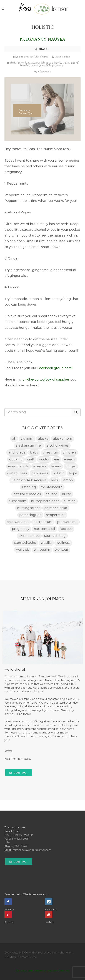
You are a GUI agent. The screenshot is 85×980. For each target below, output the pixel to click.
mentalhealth (52, 487)
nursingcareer (28, 508)
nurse (67, 494)
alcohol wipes (17, 63)
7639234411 (22, 846)
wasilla (46, 543)
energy (70, 459)
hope (73, 473)
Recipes (66, 529)
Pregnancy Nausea (43, 39)
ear (57, 459)
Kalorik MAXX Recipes (29, 480)
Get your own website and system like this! (43, 971)
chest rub (50, 452)
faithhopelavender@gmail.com (32, 850)
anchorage (17, 452)
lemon (66, 63)
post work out (18, 522)
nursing (70, 501)
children (69, 452)
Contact (19, 773)
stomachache (25, 543)
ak (14, 439)
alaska (43, 439)
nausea (34, 65)
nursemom (17, 501)
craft (31, 459)
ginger (49, 63)
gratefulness (17, 473)
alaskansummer (29, 446)
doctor (44, 459)
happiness (40, 473)
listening (29, 487)
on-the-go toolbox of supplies (46, 379)
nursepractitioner (45, 501)
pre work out (67, 522)
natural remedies (27, 494)
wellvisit (23, 550)
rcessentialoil (44, 529)
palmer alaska (56, 508)
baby (27, 63)
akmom (27, 439)
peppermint (45, 65)
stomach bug (55, 536)
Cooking (16, 459)
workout (62, 550)
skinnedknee (29, 536)
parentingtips (30, 515)
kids (55, 480)
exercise (40, 466)
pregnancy (58, 65)
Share (42, 49)
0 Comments (42, 72)
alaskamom (63, 439)
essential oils (38, 63)
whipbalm (42, 550)
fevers (56, 466)
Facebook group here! (55, 368)
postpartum (43, 522)
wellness (63, 543)
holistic (57, 63)
